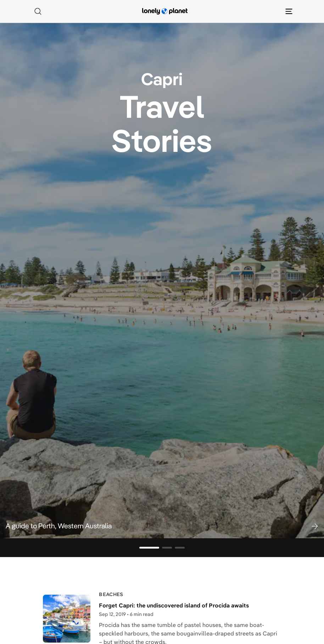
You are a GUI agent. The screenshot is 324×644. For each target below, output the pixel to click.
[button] (162, 526)
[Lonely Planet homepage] (165, 11)
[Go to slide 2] (167, 548)
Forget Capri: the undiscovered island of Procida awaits (174, 605)
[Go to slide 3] (180, 548)
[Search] (38, 11)
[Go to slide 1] (149, 548)
